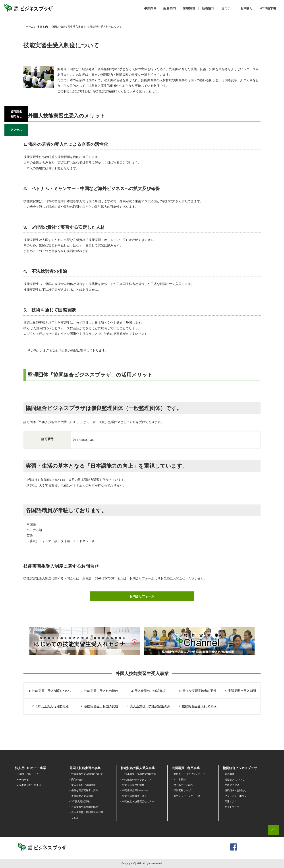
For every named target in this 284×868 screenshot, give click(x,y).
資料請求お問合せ (16, 114)
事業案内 (150, 8)
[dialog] (276, 859)
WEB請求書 (268, 8)
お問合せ (247, 8)
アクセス (16, 130)
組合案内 (170, 8)
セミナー (227, 8)
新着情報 (208, 8)
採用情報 (189, 8)
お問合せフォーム (142, 596)
